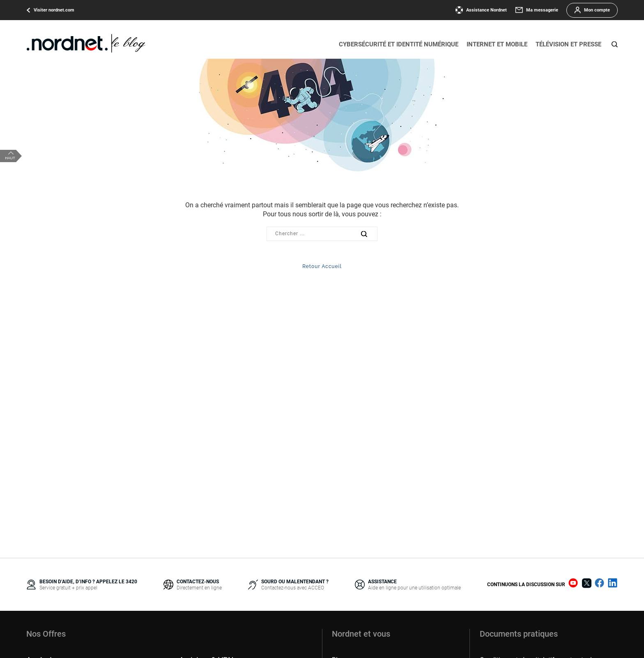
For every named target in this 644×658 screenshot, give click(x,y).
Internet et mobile (497, 44)
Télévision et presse (568, 44)
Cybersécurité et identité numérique (399, 44)
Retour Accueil (322, 266)
